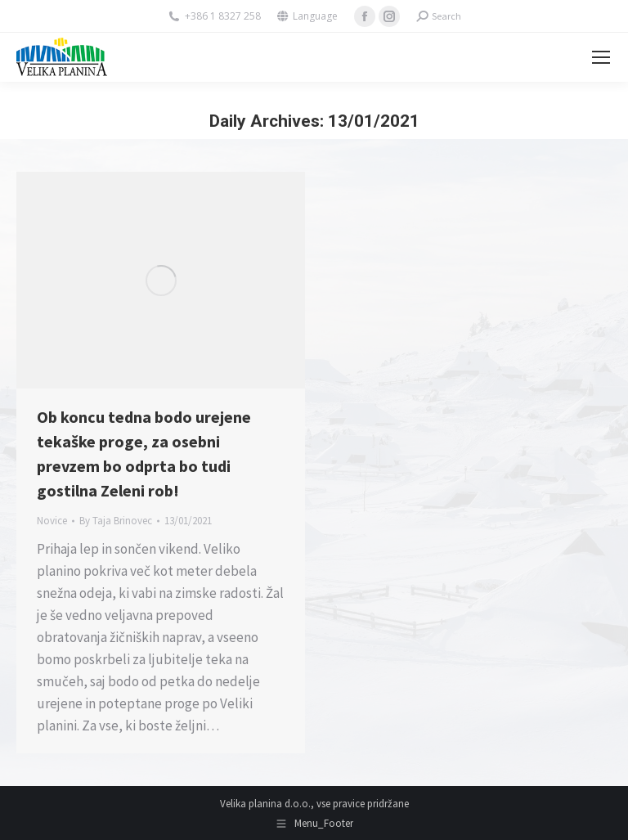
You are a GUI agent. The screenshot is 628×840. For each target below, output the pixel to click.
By (116, 521)
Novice (52, 521)
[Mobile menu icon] (601, 57)
